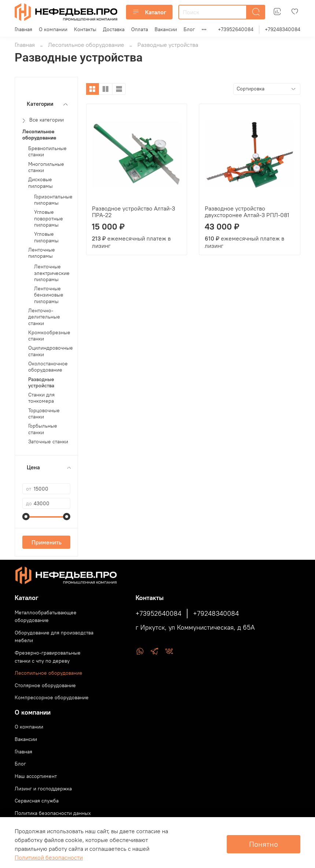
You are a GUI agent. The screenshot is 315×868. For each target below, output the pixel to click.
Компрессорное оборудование (52, 697)
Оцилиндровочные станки (51, 351)
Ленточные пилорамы (42, 253)
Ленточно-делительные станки (44, 317)
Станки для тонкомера (41, 398)
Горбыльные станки (43, 429)
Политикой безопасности (49, 857)
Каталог (149, 12)
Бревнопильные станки (47, 152)
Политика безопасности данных (53, 813)
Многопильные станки (46, 167)
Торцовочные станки (44, 414)
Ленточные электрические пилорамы (52, 273)
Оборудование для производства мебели (54, 637)
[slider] (26, 517)
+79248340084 (283, 29)
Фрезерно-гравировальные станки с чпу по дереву (48, 657)
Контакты (85, 29)
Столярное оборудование (45, 685)
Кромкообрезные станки (49, 336)
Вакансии (166, 29)
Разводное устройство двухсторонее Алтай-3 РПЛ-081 (247, 212)
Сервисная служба (37, 801)
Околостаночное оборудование (48, 367)
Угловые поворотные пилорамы (49, 219)
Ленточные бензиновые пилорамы (49, 295)
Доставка (114, 29)
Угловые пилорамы (46, 237)
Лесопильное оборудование (86, 45)
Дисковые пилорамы (40, 183)
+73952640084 (236, 29)
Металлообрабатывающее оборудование (46, 616)
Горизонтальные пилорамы (53, 200)
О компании (53, 29)
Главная (23, 29)
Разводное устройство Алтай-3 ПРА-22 (134, 212)
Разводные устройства (41, 383)
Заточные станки (48, 442)
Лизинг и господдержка (43, 789)
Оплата (140, 29)
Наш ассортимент (36, 776)
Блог (189, 29)
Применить (47, 542)
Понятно (264, 844)
